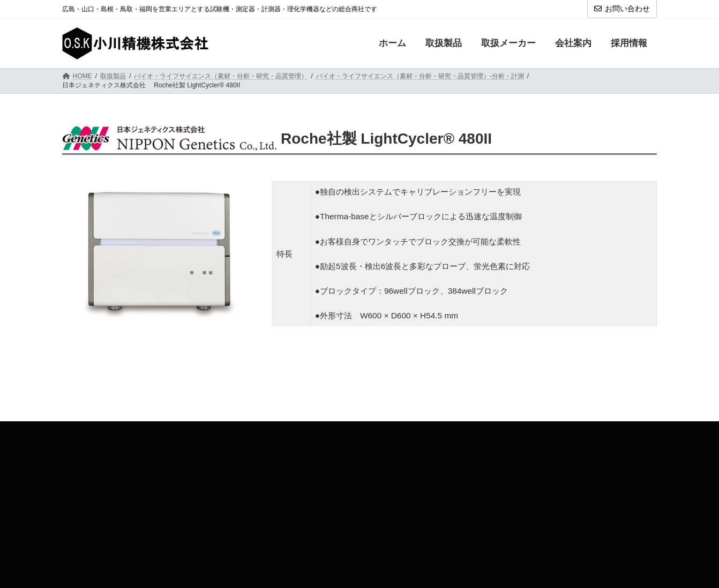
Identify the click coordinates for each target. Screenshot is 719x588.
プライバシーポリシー (367, 431)
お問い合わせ (622, 9)
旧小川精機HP (441, 431)
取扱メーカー (139, 431)
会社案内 (193, 431)
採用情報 (240, 431)
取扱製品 (85, 431)
